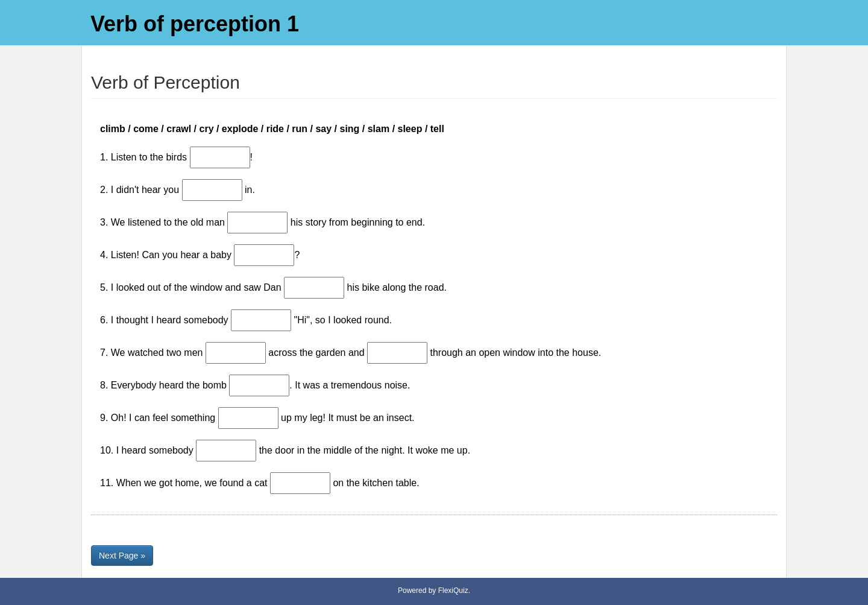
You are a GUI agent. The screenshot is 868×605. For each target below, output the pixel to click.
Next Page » (122, 556)
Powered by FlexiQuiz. (434, 591)
